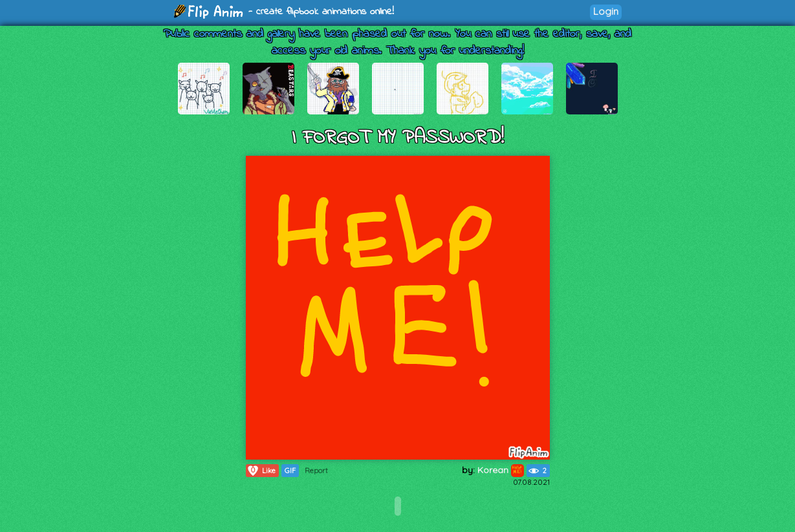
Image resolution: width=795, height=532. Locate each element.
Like (261, 471)
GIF (290, 471)
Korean (501, 470)
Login (606, 11)
